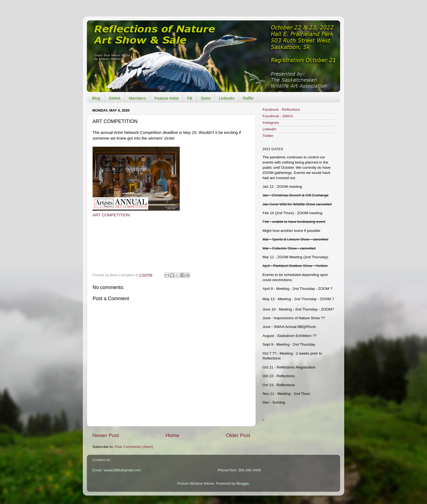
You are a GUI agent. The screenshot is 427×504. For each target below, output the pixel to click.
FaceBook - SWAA (278, 116)
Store (206, 98)
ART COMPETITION (111, 215)
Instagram (271, 123)
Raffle (248, 98)
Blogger (243, 483)
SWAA (115, 98)
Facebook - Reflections (281, 110)
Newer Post (106, 435)
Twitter (268, 136)
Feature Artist (167, 98)
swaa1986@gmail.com (122, 470)
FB (190, 98)
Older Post (238, 435)
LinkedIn (227, 98)
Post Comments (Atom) (134, 447)
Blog (96, 98)
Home (172, 435)
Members (137, 98)
